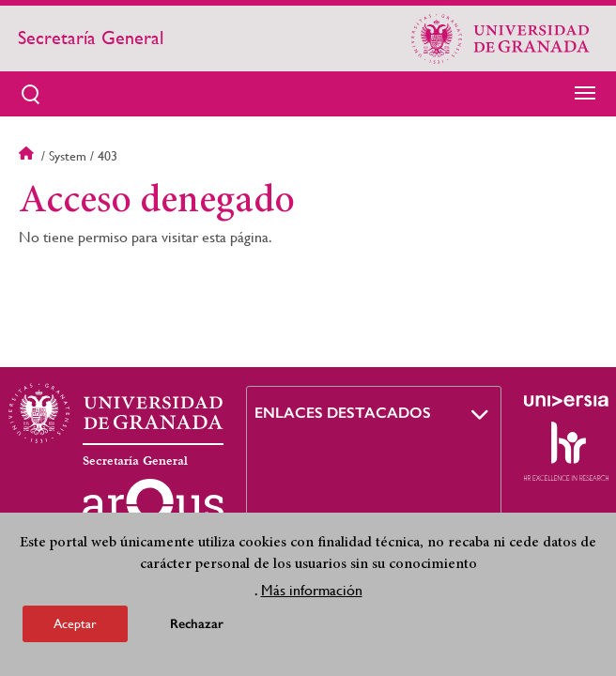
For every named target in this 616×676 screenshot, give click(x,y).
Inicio (28, 156)
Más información (312, 590)
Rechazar (197, 624)
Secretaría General (91, 38)
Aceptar (75, 623)
